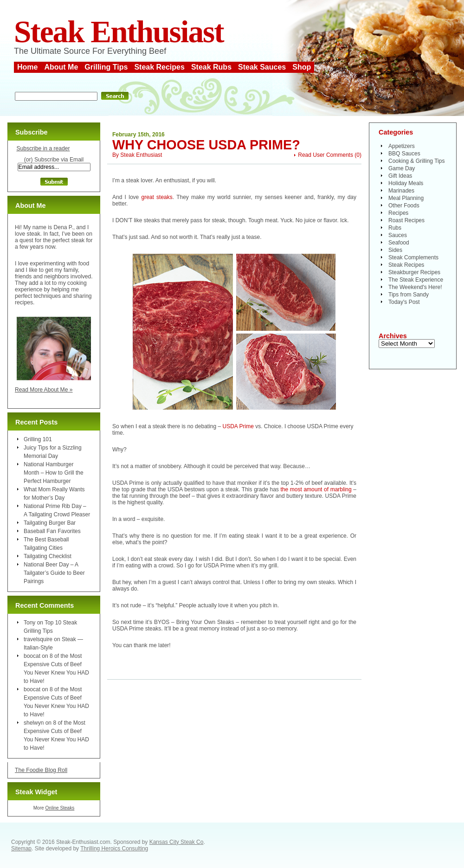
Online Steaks (60, 808)
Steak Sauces (262, 67)
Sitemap (21, 849)
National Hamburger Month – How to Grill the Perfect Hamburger (54, 473)
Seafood (399, 243)
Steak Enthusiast (119, 32)
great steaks (157, 197)
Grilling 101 (38, 439)
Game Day (402, 168)
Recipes (398, 213)
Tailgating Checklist (48, 556)
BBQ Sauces (404, 154)
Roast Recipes (406, 220)
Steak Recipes (159, 67)
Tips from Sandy (409, 295)
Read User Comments (325, 155)
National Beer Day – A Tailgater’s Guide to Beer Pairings (54, 573)
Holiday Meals (406, 183)
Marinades (401, 191)
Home (27, 67)
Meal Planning (406, 198)
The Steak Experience (416, 280)
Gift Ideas (400, 176)
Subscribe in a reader (43, 148)
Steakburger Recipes (414, 272)
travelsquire (38, 639)
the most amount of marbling (316, 489)
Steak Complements (413, 257)
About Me (61, 67)
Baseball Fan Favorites (52, 531)
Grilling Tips (106, 67)
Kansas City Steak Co (177, 842)
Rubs (395, 228)
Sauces (398, 235)
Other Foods (404, 206)
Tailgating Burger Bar (50, 523)
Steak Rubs (211, 67)
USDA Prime (238, 426)
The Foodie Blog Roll (41, 770)
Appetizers (402, 146)
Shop (302, 67)
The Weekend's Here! (415, 287)
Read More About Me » (44, 390)
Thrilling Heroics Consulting (114, 849)
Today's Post (404, 302)
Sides (395, 250)
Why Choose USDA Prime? (206, 145)
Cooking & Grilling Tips (416, 161)
